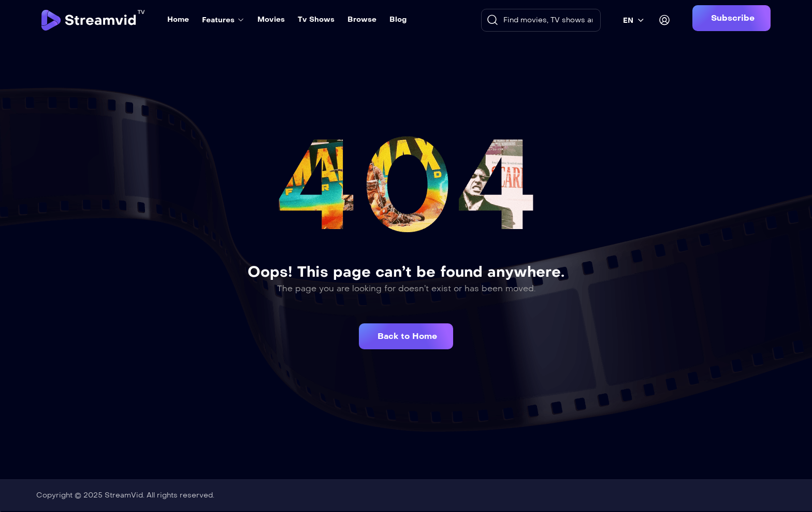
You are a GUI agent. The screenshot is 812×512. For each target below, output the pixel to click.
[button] (731, 18)
